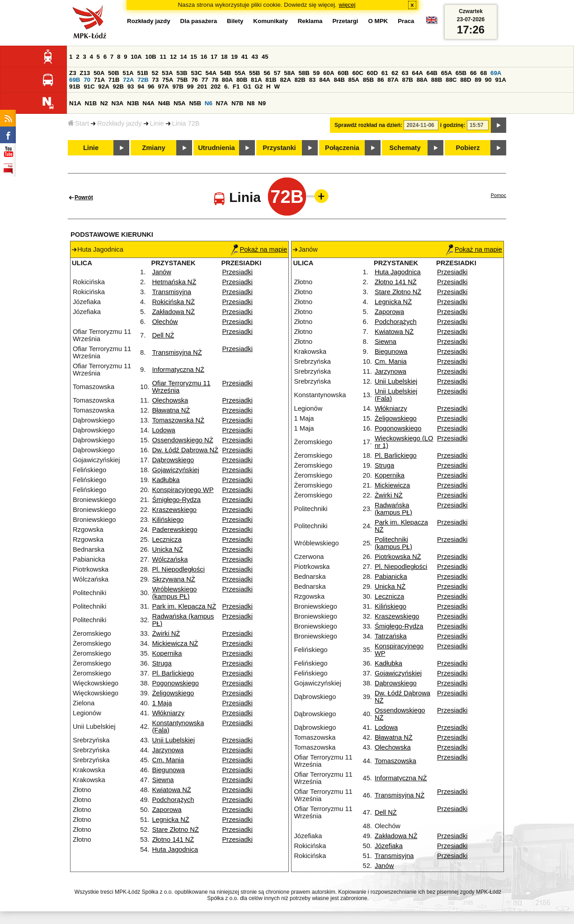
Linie (157, 123)
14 (184, 57)
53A (167, 73)
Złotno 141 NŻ (173, 840)
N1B (91, 103)
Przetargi (345, 21)
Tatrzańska (391, 636)
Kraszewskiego (174, 510)
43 (255, 57)
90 (488, 80)
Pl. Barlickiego (173, 673)
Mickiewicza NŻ (175, 643)
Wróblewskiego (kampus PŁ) (174, 593)
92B (118, 87)
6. (227, 87)
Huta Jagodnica (175, 849)
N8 (251, 103)
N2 (104, 103)
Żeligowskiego (173, 693)
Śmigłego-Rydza (176, 500)
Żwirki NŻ (166, 633)
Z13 (85, 73)
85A (354, 80)
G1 (247, 87)
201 (202, 87)
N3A (118, 103)
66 (473, 73)
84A (325, 80)
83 (313, 80)
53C (196, 73)
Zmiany (153, 148)
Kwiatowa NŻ (171, 790)
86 (381, 80)
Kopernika (167, 653)
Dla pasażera (199, 21)
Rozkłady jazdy (120, 123)
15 (194, 57)
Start (78, 123)
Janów (161, 272)
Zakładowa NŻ (173, 312)
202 (216, 87)
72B (143, 80)
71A (99, 80)
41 (245, 57)
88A (422, 80)
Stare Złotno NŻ (175, 830)
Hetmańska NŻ (174, 282)
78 (215, 80)
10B (151, 57)
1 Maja (162, 703)
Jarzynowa (168, 750)
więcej (347, 5)
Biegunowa (168, 770)
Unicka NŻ (167, 549)
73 (155, 80)
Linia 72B (186, 123)
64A (417, 73)
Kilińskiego (168, 520)
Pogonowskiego (175, 683)
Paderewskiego (174, 530)
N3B (133, 103)
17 (214, 57)
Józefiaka (389, 846)
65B (461, 73)
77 (205, 80)
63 (405, 73)
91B (75, 87)
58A (289, 73)
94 (141, 87)
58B (304, 73)
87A (393, 80)
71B (114, 80)
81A (256, 80)
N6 (209, 103)
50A (99, 73)
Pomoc (499, 195)
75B (182, 80)
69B (75, 80)
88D (466, 80)
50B (113, 73)
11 (163, 57)
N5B (195, 103)
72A (128, 80)
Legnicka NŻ (170, 820)
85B (368, 80)
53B (182, 73)
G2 (259, 87)
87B (408, 80)
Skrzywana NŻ (173, 579)
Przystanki (279, 148)
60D (372, 73)
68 (483, 73)
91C (89, 87)
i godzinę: (453, 125)
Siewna (163, 780)
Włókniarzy (168, 713)
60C (358, 73)
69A (496, 73)
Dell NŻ (163, 335)
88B (437, 80)
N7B (238, 103)
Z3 (73, 73)
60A (329, 73)
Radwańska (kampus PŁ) (393, 509)
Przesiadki (237, 272)
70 (87, 80)
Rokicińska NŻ (173, 302)
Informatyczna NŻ (178, 370)
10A (136, 57)
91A (500, 80)
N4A (148, 103)
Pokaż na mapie (259, 249)
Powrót (84, 197)
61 (385, 73)
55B (254, 73)
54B (226, 73)
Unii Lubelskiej (173, 740)
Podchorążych (173, 800)
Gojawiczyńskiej (175, 470)
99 (191, 87)
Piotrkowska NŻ (398, 557)
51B (142, 73)
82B (300, 80)
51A (128, 73)
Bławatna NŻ (171, 410)
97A (163, 87)
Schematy (405, 148)
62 (395, 73)
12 (173, 57)
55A (240, 73)
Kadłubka (166, 480)
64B (432, 73)
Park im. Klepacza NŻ (184, 606)
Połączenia (342, 148)
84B (339, 80)
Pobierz (468, 148)
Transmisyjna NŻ (177, 352)
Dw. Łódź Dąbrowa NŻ (185, 450)
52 (155, 73)
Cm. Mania (168, 760)
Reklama (310, 21)
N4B (164, 103)
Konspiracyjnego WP (183, 490)
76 (195, 80)
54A (211, 73)
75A (168, 80)
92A (104, 87)
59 (317, 73)
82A (285, 80)
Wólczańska (170, 559)
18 (224, 57)
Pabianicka (391, 577)
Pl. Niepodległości (178, 569)
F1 (236, 87)
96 (151, 87)
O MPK (378, 21)
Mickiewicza (392, 485)
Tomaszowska (395, 761)
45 (265, 57)
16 (204, 57)
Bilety (235, 21)
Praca (406, 21)
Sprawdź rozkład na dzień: (368, 125)
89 (478, 80)
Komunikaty (270, 21)
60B (343, 73)
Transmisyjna (172, 292)
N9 (262, 103)
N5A (180, 103)
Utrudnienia (216, 148)
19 (234, 57)
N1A (75, 103)
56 (267, 73)
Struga (162, 663)
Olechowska (170, 400)
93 (131, 87)
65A (447, 73)
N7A (222, 103)
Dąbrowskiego (173, 460)
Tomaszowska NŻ (178, 420)
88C (451, 80)
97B (178, 87)
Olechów (165, 322)
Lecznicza (167, 539)
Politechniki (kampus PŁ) (393, 543)
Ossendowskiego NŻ (182, 440)
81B (271, 80)
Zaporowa (167, 810)
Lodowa (163, 430)
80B (242, 80)
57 (277, 73)
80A (227, 80)
